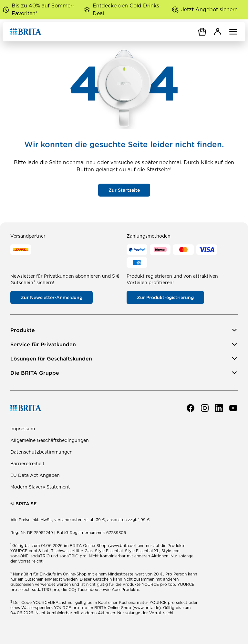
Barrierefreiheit (27, 464)
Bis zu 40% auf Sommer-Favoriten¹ (43, 10)
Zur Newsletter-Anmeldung (52, 297)
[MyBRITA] (218, 32)
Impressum (23, 429)
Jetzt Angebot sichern (209, 10)
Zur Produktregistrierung (165, 297)
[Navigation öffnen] (233, 32)
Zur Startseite (124, 190)
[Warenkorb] (202, 32)
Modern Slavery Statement (40, 487)
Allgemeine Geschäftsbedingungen (50, 440)
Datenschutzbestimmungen (41, 452)
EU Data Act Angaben (35, 475)
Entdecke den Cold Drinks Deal (126, 10)
